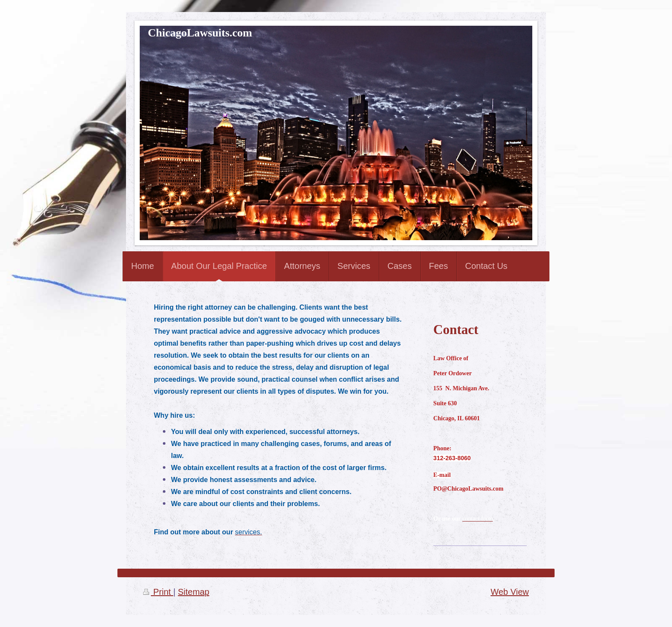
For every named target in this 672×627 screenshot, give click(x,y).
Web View (510, 592)
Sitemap (193, 592)
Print (158, 592)
